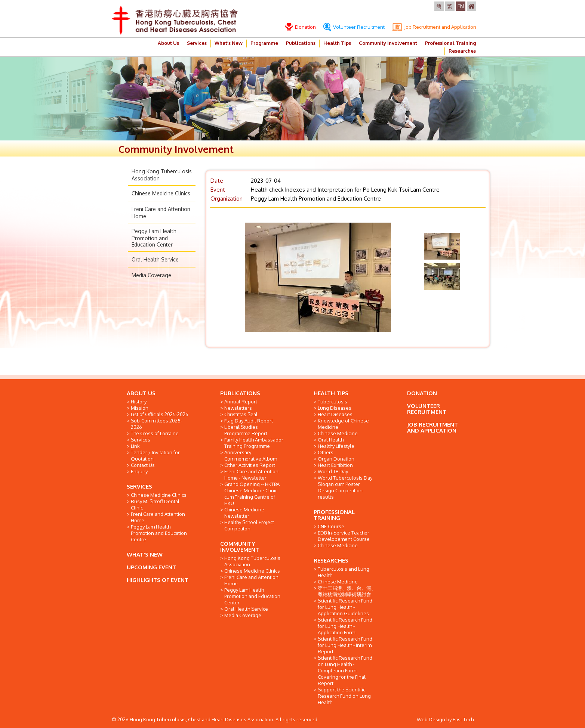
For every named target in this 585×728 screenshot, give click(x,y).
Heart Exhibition (335, 465)
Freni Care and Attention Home (158, 517)
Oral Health (331, 440)
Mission (140, 408)
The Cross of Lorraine (155, 433)
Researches (462, 51)
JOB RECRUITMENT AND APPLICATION (432, 427)
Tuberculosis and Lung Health (344, 572)
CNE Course (331, 526)
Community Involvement (388, 43)
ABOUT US (141, 393)
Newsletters (238, 408)
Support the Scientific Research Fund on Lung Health (344, 696)
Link (135, 446)
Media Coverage (151, 275)
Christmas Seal (241, 414)
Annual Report (241, 402)
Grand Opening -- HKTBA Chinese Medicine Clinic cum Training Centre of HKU (252, 494)
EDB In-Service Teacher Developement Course (344, 536)
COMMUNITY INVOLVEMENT (240, 547)
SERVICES (139, 487)
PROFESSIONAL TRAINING (334, 515)
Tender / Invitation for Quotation (155, 456)
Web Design (431, 719)
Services (197, 43)
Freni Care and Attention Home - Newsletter (251, 475)
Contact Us (143, 465)
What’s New (229, 43)
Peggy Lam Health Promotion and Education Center (154, 238)
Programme (264, 43)
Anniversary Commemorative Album (251, 456)
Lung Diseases (335, 408)
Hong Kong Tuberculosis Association (252, 561)
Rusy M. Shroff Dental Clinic (155, 504)
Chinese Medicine (338, 433)
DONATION (422, 393)
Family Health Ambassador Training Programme (254, 443)
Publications (301, 43)
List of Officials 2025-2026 (160, 414)
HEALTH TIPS (331, 393)
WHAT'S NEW (145, 554)
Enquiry (139, 471)
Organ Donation (336, 459)
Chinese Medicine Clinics (161, 193)
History (139, 402)
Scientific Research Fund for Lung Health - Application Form (345, 626)
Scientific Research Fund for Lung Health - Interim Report (345, 645)
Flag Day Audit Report (249, 421)
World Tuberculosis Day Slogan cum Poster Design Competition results (345, 487)
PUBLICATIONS (240, 393)
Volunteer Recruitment (354, 27)
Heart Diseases (335, 414)
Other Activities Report (250, 465)
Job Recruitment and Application (434, 27)
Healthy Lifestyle (336, 446)
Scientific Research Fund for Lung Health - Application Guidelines (345, 607)
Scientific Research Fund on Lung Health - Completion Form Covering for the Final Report (345, 670)
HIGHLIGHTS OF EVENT (158, 580)
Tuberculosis (332, 402)
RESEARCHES (331, 560)
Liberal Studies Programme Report (246, 430)
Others (326, 452)
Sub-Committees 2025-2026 (156, 424)
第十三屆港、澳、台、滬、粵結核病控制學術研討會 (347, 591)
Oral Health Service (155, 259)
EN (461, 6)
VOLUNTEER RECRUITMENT (427, 409)
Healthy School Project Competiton (249, 525)
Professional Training (450, 43)
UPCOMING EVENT (151, 567)
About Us (168, 43)
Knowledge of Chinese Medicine (343, 424)
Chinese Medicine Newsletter (244, 513)
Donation (301, 27)
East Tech (463, 719)
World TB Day (333, 471)
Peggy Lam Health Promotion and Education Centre (159, 533)
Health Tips (337, 43)
